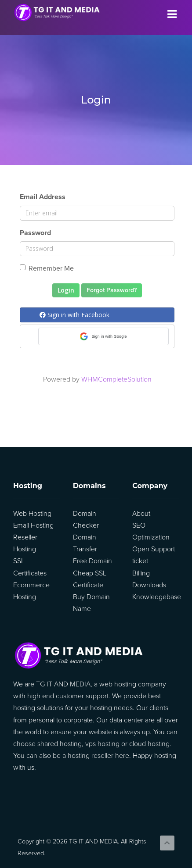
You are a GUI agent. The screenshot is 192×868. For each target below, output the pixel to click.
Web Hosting (32, 514)
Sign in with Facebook (74, 315)
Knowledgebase (157, 597)
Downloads (149, 585)
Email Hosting (33, 525)
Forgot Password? (112, 290)
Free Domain (92, 561)
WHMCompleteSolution (116, 379)
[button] (103, 336)
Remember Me (47, 268)
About (141, 514)
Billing (141, 573)
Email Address (43, 197)
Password (35, 233)
